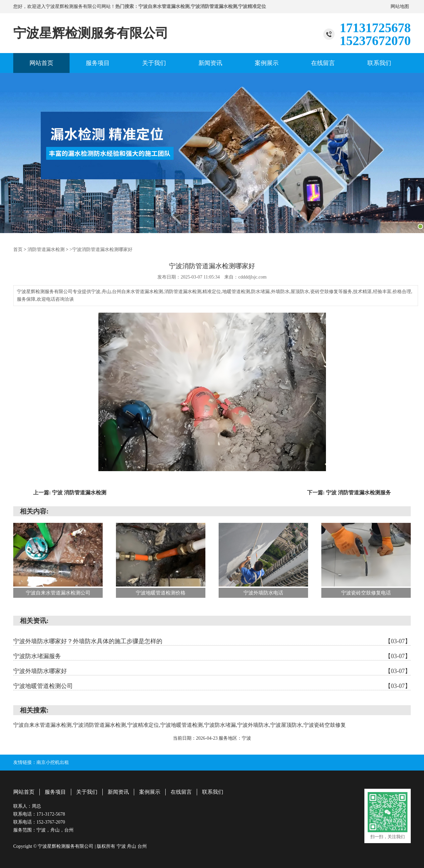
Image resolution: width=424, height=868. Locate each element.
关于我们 (154, 63)
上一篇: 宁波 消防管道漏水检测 (70, 492)
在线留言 (323, 63)
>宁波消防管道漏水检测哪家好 (101, 249)
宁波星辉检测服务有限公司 (91, 33)
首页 (18, 249)
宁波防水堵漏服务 (212, 656)
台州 (142, 846)
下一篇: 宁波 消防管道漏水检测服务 (349, 492)
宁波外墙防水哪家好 (212, 671)
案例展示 (267, 63)
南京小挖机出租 (53, 762)
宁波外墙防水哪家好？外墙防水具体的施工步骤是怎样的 (212, 641)
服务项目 (98, 63)
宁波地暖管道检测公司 (212, 686)
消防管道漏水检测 (46, 249)
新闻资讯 (210, 63)
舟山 (132, 846)
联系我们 (379, 63)
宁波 (122, 846)
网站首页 (41, 63)
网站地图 (400, 6)
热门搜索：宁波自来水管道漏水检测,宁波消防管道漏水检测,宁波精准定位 (191, 6)
